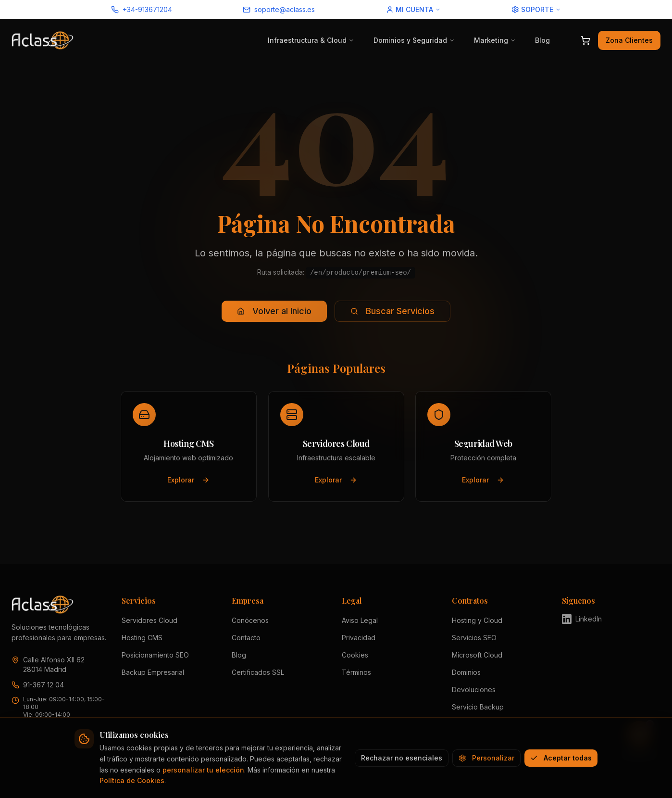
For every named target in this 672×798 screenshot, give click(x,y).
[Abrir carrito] (585, 40)
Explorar (188, 480)
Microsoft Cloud (477, 655)
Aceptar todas (561, 758)
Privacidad (359, 638)
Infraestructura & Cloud (311, 40)
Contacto (246, 638)
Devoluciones (474, 690)
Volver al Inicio (274, 311)
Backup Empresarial (153, 672)
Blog (542, 40)
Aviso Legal (360, 620)
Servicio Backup (478, 707)
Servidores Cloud (149, 620)
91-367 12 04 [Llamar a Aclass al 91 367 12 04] (44, 685)
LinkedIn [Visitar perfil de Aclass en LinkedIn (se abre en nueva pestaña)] (582, 619)
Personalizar (486, 758)
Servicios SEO (474, 638)
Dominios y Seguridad (414, 40)
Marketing (495, 40)
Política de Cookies (132, 780)
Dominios (466, 672)
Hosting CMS (142, 638)
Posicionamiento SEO (155, 655)
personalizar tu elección (203, 770)
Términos (356, 672)
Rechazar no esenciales (402, 758)
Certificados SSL (258, 672)
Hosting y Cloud (477, 620)
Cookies (355, 655)
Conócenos (250, 620)
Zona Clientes (629, 40)
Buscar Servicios (392, 311)
